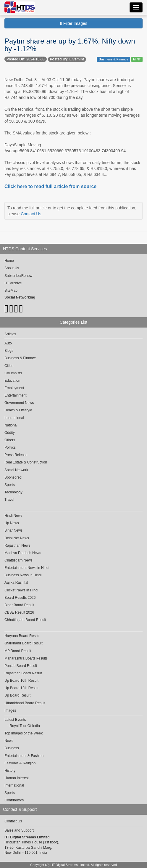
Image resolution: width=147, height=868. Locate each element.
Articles (10, 334)
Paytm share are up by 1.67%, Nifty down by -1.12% (70, 45)
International (14, 418)
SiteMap (11, 291)
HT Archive (13, 283)
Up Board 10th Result (21, 681)
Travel (9, 500)
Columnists (13, 373)
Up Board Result (17, 695)
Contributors (14, 800)
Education (12, 381)
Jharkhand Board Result (24, 643)
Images (10, 710)
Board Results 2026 (20, 598)
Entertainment (16, 395)
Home (9, 261)
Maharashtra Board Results (26, 658)
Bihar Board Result (19, 605)
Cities (9, 366)
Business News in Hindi (23, 575)
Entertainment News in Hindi (27, 568)
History (10, 771)
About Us (12, 268)
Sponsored (13, 477)
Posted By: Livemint (67, 59)
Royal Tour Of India (25, 726)
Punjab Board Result (21, 666)
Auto (8, 343)
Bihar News (13, 530)
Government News (19, 403)
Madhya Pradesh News (23, 553)
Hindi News (13, 516)
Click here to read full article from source (50, 186)
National (11, 425)
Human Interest (17, 778)
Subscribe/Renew (18, 276)
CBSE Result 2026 (19, 612)
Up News (12, 523)
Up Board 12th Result (21, 688)
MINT (137, 59)
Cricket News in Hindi (21, 590)
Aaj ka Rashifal (16, 583)
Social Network (16, 470)
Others (10, 440)
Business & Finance (114, 59)
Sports (10, 485)
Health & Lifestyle (18, 410)
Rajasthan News (17, 545)
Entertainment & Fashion (24, 756)
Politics (10, 447)
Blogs (9, 351)
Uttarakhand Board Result (25, 703)
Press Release (16, 455)
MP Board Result (18, 651)
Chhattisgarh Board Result (25, 620)
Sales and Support (19, 830)
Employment (14, 388)
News (9, 741)
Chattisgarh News (18, 560)
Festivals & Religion (20, 763)
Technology (13, 492)
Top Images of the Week (24, 733)
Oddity (10, 433)
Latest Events (15, 720)
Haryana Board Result (22, 636)
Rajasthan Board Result (23, 673)
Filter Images (73, 23)
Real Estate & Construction (26, 462)
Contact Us (31, 214)
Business (12, 748)
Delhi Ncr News (17, 538)
